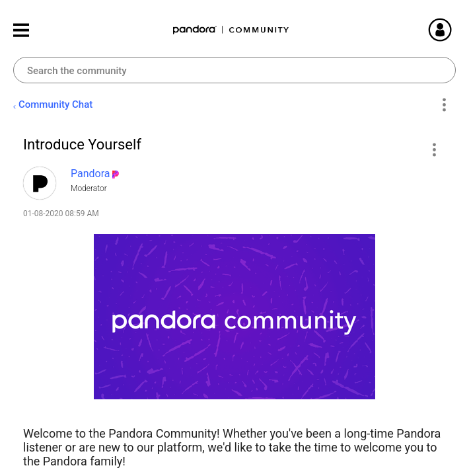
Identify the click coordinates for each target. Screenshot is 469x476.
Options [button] (444, 105)
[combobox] (234, 70)
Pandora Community (231, 30)
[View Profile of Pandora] (90, 174)
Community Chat (55, 104)
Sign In (456, 30)
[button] (434, 149)
